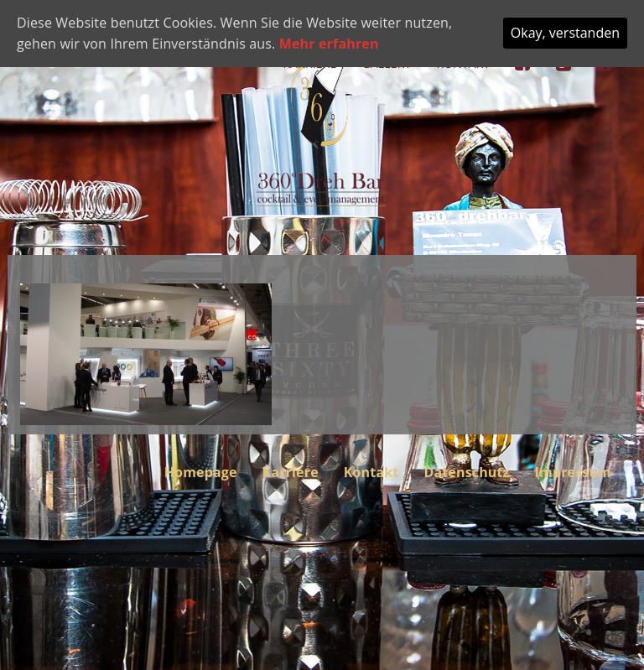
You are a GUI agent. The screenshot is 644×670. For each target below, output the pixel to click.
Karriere (291, 472)
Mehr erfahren (329, 44)
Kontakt (371, 472)
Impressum (573, 472)
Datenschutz (466, 472)
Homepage (201, 472)
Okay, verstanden (565, 33)
